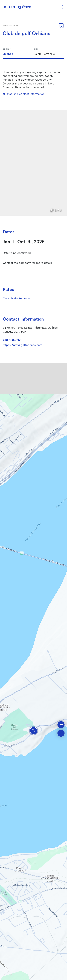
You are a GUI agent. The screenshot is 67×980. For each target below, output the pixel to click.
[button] (34, 731)
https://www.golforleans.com (23, 345)
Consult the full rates (17, 298)
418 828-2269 (12, 340)
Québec (8, 54)
